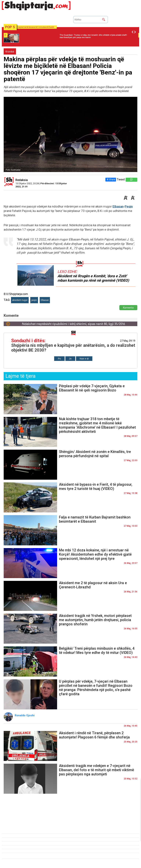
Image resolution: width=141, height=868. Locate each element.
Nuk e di (84, 359)
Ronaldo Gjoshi (25, 715)
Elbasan (118, 206)
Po (59, 359)
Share (111, 179)
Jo (70, 359)
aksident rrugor (20, 300)
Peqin (129, 206)
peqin (34, 300)
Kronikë (10, 52)
